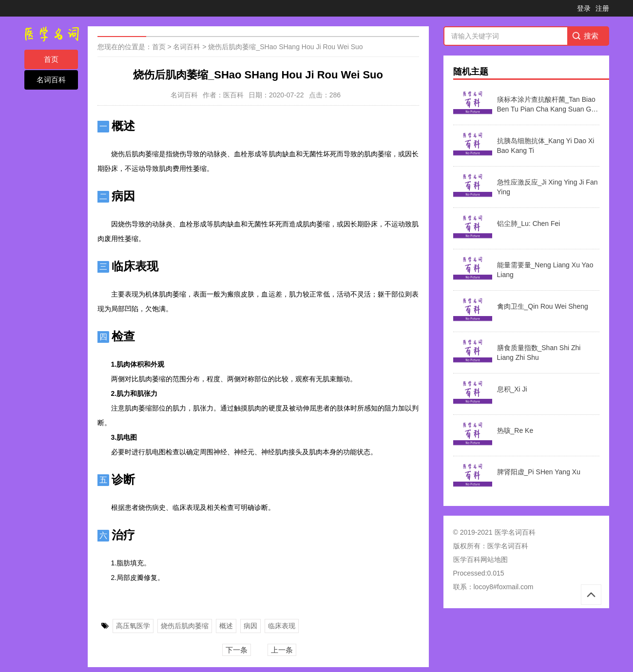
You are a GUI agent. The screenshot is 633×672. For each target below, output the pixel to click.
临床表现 (282, 626)
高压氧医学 (133, 626)
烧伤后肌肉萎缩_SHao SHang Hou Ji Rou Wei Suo (285, 47)
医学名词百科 (508, 546)
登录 (584, 8)
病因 (250, 626)
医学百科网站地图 (480, 560)
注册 (602, 8)
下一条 (237, 650)
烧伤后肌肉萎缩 (185, 626)
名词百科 (51, 80)
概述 (226, 626)
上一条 (282, 650)
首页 (51, 59)
